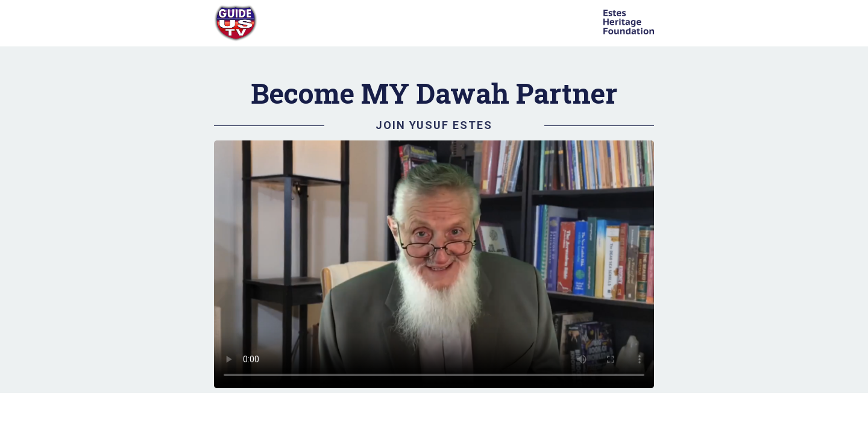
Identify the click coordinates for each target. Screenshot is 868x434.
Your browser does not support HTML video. (434, 264)
